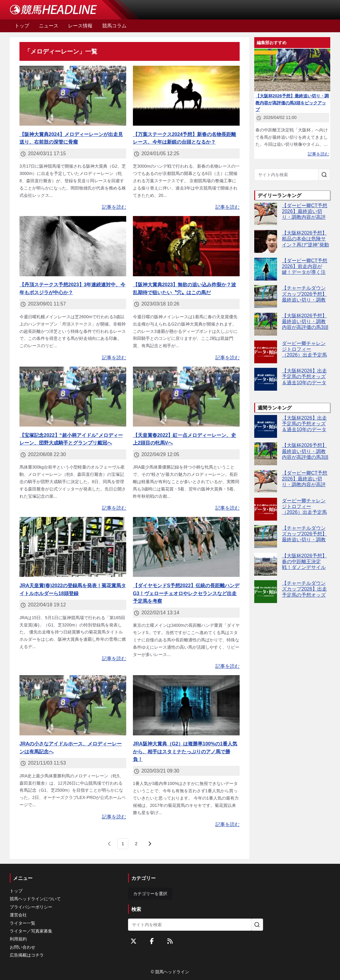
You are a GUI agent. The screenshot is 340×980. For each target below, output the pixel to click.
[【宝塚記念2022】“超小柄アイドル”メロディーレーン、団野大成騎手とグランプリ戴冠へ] (73, 397)
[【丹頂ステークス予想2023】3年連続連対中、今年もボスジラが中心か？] (73, 246)
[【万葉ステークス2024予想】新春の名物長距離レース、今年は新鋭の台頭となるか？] (186, 96)
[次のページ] (150, 844)
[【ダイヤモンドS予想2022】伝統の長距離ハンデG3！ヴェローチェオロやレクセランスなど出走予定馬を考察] (186, 547)
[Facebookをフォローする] (152, 941)
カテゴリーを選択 (150, 894)
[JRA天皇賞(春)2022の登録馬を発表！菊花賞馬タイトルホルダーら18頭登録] (73, 547)
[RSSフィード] (170, 941)
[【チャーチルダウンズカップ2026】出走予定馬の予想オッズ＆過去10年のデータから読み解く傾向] (266, 592)
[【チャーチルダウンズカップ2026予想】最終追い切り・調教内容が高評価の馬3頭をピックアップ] (266, 296)
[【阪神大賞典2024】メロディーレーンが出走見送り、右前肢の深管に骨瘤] (73, 96)
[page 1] (123, 844)
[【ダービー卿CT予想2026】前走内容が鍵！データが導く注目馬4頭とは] (266, 269)
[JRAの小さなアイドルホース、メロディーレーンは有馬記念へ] (73, 705)
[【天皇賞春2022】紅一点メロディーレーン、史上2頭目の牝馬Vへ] (186, 397)
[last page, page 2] (136, 844)
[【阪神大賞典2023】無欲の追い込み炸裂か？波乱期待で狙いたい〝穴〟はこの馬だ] (186, 246)
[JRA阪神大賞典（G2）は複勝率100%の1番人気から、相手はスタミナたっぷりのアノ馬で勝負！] (186, 705)
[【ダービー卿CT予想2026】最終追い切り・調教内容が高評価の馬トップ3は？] (266, 214)
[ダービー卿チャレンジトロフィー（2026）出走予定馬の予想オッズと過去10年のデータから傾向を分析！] (266, 352)
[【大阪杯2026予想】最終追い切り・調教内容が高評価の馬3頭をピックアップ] (266, 324)
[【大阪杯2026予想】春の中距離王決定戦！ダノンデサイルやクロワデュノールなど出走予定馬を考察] (266, 564)
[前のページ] (109, 844)
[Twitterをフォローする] (134, 941)
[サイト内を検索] (324, 175)
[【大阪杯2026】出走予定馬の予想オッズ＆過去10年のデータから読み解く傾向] (266, 379)
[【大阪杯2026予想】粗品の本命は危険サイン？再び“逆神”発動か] (266, 241)
